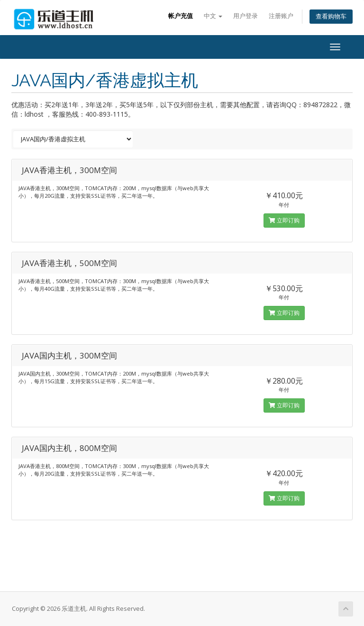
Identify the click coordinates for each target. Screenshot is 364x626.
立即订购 (284, 220)
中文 (213, 16)
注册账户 (281, 16)
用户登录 (246, 16)
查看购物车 (331, 16)
